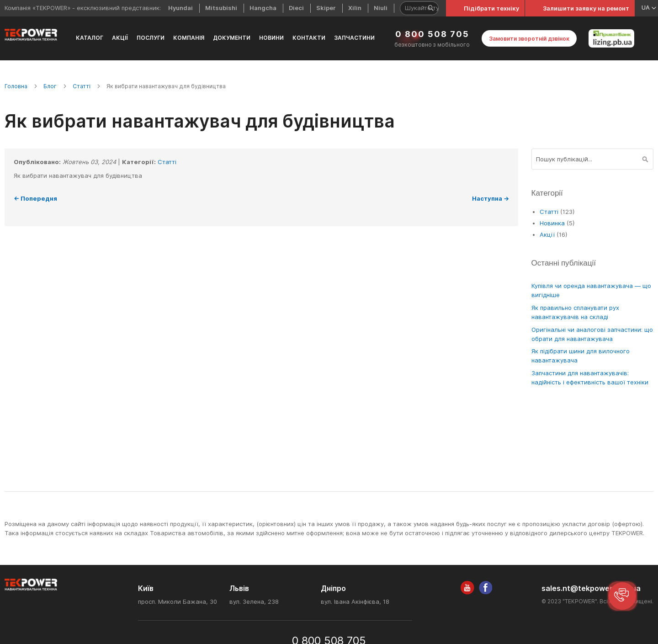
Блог (50, 86)
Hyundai (180, 8)
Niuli (381, 8)
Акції (548, 234)
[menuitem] (90, 38)
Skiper (326, 8)
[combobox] (592, 159)
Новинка (553, 223)
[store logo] (31, 35)
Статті (82, 86)
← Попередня (35, 198)
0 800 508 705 (432, 34)
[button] (622, 596)
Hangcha (263, 8)
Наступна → (491, 198)
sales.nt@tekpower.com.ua (591, 588)
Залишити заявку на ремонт (586, 8)
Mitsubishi (221, 8)
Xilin (355, 8)
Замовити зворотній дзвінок (529, 39)
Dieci (296, 8)
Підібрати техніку (491, 8)
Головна (16, 86)
